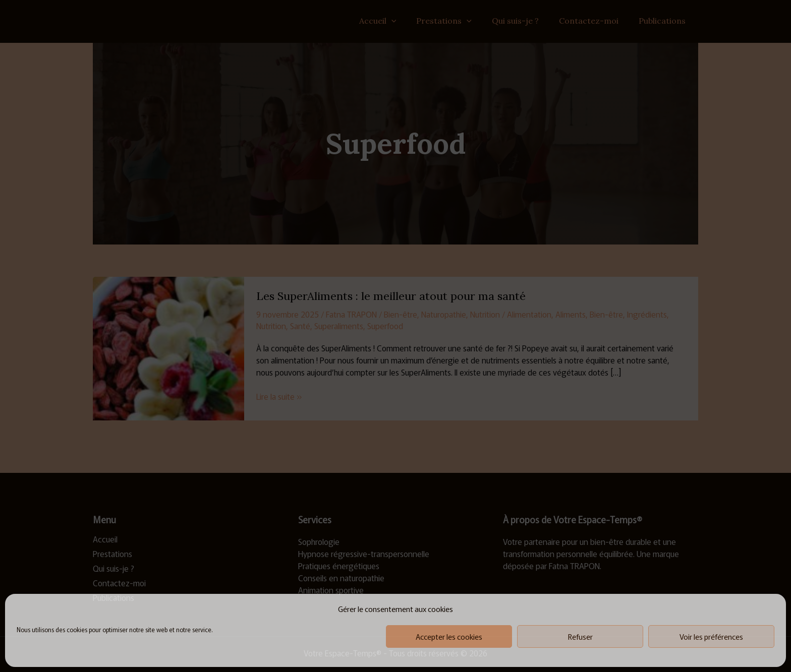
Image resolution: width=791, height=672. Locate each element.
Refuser (580, 636)
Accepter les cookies (449, 636)
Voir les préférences (711, 636)
